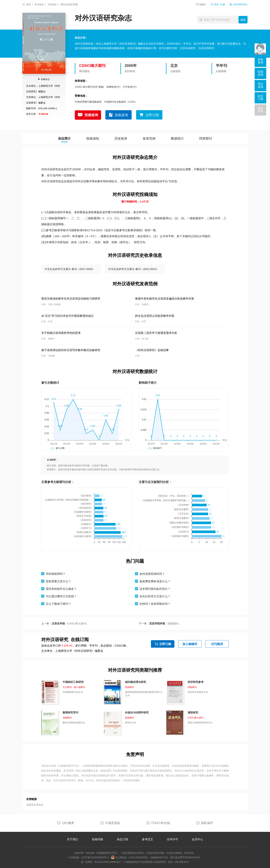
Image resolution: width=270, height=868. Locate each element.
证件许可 (172, 839)
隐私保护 (207, 823)
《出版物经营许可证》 (68, 766)
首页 (28, 4)
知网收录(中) (113, 87)
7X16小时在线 (161, 823)
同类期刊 (205, 139)
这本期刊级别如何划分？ (155, 589)
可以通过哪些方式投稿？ (61, 596)
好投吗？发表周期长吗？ (155, 604)
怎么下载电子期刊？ (58, 604)
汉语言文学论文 (35, 805)
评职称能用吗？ (56, 574)
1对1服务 (68, 823)
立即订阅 (152, 115)
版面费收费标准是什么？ (155, 581)
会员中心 (197, 839)
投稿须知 (93, 139)
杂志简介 (64, 139)
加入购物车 (190, 644)
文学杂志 (52, 4)
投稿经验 (97, 839)
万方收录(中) (130, 87)
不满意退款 (113, 823)
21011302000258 (138, 857)
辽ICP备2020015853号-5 (95, 857)
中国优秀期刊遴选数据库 (88, 102)
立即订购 (165, 644)
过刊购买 (217, 644)
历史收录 (121, 139)
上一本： (65, 624)
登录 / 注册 (220, 4)
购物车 (203, 4)
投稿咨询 (91, 115)
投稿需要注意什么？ (58, 581)
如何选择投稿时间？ (152, 574)
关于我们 (73, 839)
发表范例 (149, 139)
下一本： (160, 624)
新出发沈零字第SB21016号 (185, 857)
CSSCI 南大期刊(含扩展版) (89, 87)
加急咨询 (121, 115)
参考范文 (148, 839)
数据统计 (177, 139)
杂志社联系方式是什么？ (155, 596)
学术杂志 (39, 4)
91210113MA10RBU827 (108, 862)
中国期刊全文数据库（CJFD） (121, 102)
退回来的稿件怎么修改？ (61, 589)
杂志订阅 (122, 839)
